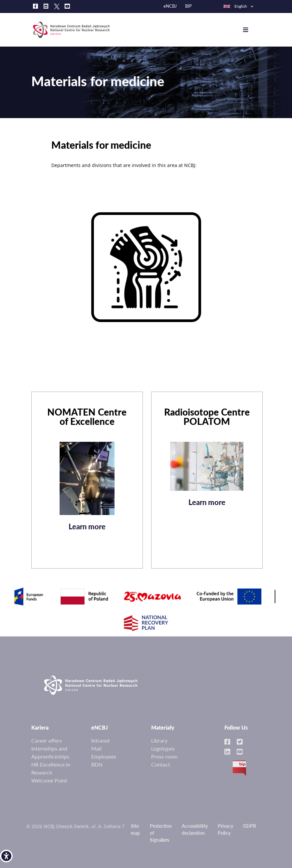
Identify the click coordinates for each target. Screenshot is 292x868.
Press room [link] (164, 756)
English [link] (235, 6)
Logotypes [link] (163, 748)
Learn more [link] (87, 529)
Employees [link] (104, 756)
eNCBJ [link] (170, 6)
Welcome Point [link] (49, 780)
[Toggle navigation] (251, 30)
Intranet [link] (101, 740)
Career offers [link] (47, 740)
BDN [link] (97, 764)
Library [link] (159, 740)
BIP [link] (188, 6)
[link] (6, 856)
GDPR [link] (250, 826)
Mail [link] (96, 748)
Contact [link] (161, 764)
